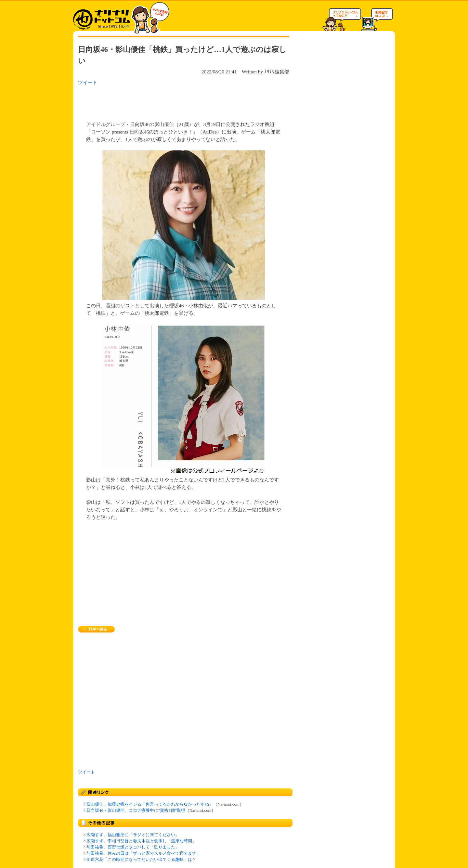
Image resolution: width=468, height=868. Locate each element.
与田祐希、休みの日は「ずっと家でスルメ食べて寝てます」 (143, 853)
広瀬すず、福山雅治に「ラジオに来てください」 (133, 835)
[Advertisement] (162, 101)
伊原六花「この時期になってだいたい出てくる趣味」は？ (141, 860)
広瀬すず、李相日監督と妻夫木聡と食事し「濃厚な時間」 (141, 841)
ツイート (88, 82)
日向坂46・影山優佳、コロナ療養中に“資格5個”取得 (136, 811)
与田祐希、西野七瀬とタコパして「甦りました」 (133, 847)
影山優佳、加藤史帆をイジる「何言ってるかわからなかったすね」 (150, 804)
